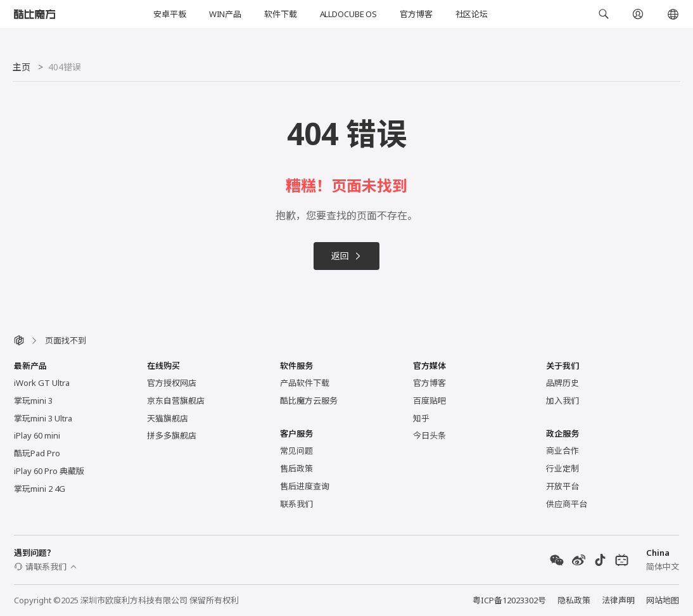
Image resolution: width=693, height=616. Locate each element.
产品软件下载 (305, 383)
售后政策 (296, 468)
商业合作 (563, 451)
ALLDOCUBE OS (348, 14)
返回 (346, 256)
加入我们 (563, 401)
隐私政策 (574, 600)
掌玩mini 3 (33, 401)
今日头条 (429, 435)
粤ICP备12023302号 (509, 600)
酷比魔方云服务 (309, 401)
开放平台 (563, 486)
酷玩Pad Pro (37, 453)
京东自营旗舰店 (176, 401)
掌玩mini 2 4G (40, 489)
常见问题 (296, 451)
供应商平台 (567, 504)
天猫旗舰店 (168, 418)
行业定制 (563, 468)
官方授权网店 (172, 383)
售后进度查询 (305, 486)
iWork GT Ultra (42, 383)
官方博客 (416, 14)
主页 (22, 67)
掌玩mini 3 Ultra (43, 418)
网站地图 (663, 600)
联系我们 (296, 504)
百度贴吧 (429, 401)
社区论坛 (472, 14)
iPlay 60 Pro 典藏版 (49, 471)
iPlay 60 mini (37, 435)
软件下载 (280, 14)
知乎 (421, 418)
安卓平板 (169, 14)
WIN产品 (225, 14)
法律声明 (618, 600)
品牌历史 (563, 383)
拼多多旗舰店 (172, 435)
